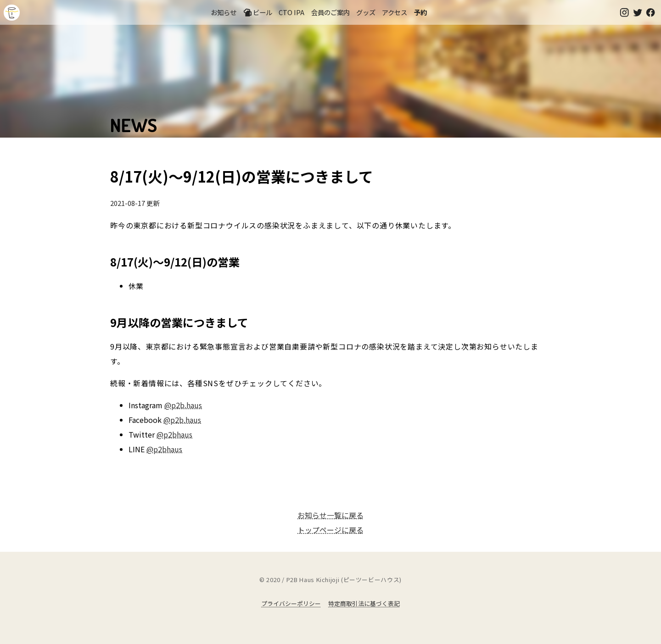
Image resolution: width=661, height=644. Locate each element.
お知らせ (224, 12)
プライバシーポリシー (291, 603)
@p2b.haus (183, 405)
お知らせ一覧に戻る (330, 515)
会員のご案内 (330, 12)
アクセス (395, 12)
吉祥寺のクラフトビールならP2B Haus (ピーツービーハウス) (12, 13)
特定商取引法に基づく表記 (364, 603)
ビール (258, 12)
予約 (420, 12)
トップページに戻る (330, 530)
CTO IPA (291, 12)
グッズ (366, 12)
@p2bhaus (174, 434)
